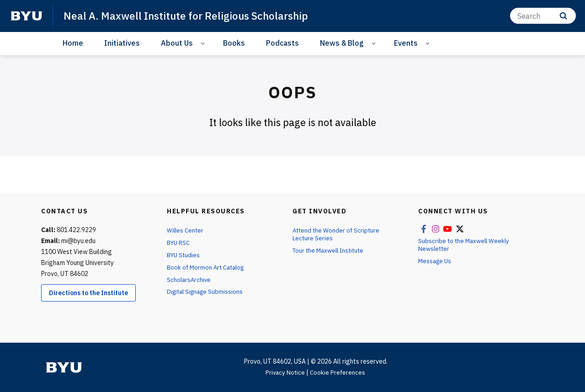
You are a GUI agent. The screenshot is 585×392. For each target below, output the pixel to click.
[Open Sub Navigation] (204, 43)
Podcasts (282, 43)
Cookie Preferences (339, 372)
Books (234, 43)
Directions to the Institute (88, 293)
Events (406, 43)
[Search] (543, 16)
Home (73, 43)
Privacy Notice (285, 372)
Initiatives (122, 43)
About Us (177, 43)
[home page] (27, 16)
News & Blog (342, 43)
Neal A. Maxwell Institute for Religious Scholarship (193, 16)
